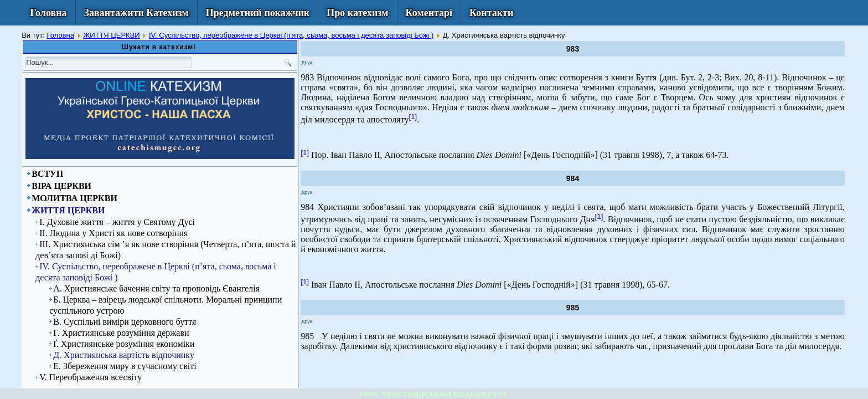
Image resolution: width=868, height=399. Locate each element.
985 (573, 308)
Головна (48, 13)
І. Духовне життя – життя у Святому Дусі (117, 222)
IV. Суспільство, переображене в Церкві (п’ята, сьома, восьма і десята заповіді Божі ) (291, 35)
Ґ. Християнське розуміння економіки (124, 344)
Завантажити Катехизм (136, 13)
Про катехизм (357, 13)
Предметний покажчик (258, 13)
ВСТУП (47, 174)
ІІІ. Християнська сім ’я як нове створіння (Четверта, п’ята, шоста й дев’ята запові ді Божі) (166, 250)
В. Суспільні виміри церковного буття (125, 322)
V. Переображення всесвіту (91, 377)
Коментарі (429, 13)
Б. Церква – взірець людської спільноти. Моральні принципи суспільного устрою (166, 305)
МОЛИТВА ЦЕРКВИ (74, 198)
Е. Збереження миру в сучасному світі (125, 366)
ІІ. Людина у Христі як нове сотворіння (113, 233)
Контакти (491, 13)
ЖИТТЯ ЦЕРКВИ (112, 35)
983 (573, 49)
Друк (306, 63)
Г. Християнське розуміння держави (121, 333)
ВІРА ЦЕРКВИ (61, 186)
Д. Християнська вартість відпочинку (124, 355)
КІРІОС (370, 395)
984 (573, 178)
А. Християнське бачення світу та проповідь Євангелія (156, 288)
